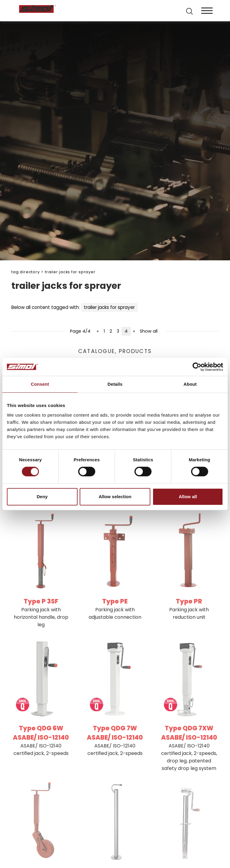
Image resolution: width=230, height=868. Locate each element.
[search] (189, 11)
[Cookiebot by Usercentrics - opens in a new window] (197, 367)
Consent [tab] (40, 384)
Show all (149, 331)
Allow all (188, 497)
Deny (42, 497)
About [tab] (190, 384)
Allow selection (115, 497)
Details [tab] (115, 384)
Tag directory (25, 272)
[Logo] (66, 11)
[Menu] (207, 11)
